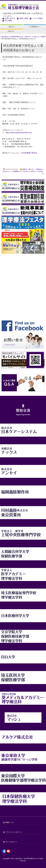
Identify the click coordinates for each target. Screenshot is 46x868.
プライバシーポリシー (14, 832)
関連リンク (10, 822)
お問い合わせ (10, 18)
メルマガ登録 (37, 18)
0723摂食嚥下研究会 (29, 153)
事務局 (25, 169)
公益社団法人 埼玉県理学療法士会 (25, 859)
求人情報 (8, 21)
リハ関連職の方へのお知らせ (20, 171)
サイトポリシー (11, 842)
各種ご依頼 (24, 18)
